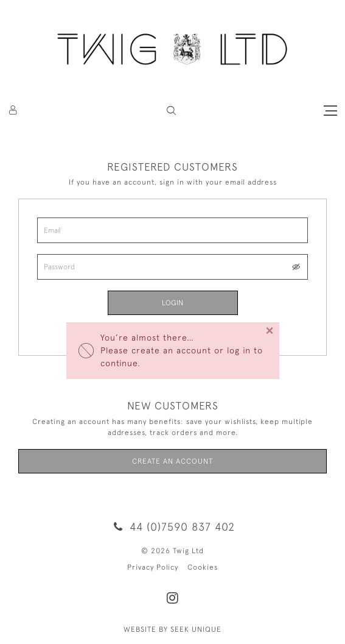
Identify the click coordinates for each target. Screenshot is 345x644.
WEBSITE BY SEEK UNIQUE (172, 629)
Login (172, 303)
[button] (171, 111)
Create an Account (172, 461)
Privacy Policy (153, 567)
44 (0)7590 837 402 (172, 527)
